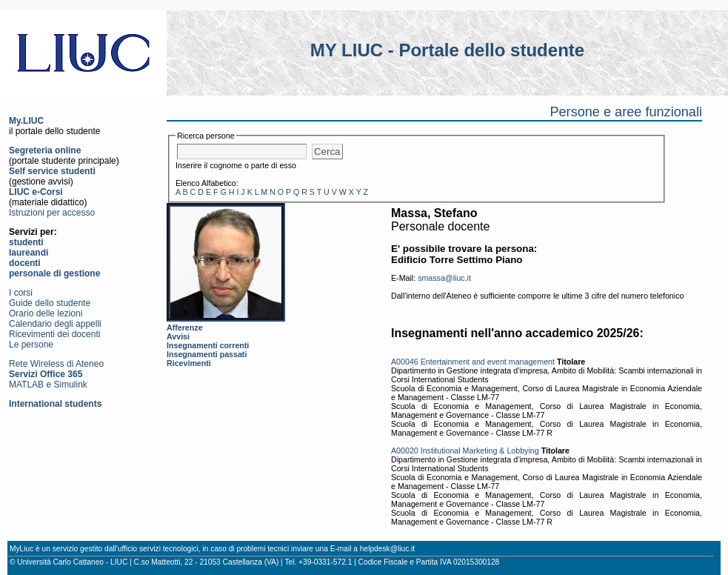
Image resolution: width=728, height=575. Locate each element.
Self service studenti (52, 171)
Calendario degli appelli (55, 324)
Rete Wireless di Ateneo (56, 364)
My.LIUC (26, 121)
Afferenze (185, 328)
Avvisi (178, 336)
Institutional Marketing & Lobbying (480, 451)
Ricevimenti (189, 363)
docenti (25, 263)
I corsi (21, 293)
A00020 (405, 451)
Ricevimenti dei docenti (54, 334)
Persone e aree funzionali (626, 112)
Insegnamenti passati (207, 354)
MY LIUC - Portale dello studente (447, 50)
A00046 (405, 362)
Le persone (31, 345)
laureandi (29, 253)
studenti (26, 242)
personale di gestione (54, 273)
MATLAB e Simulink (48, 385)
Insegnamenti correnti (208, 345)
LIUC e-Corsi (36, 192)
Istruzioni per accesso (52, 213)
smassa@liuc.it (444, 278)
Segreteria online (45, 150)
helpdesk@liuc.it (387, 549)
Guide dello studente (50, 303)
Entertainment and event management (488, 362)
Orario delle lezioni (46, 313)
